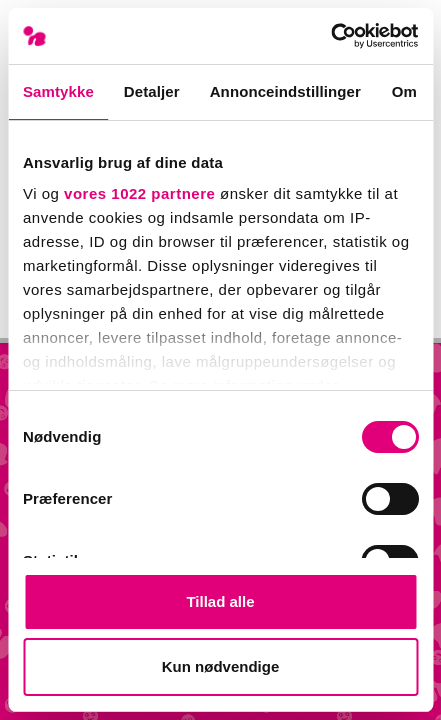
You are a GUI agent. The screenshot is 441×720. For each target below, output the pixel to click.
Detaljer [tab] (152, 91)
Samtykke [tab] (58, 91)
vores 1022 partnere (139, 193)
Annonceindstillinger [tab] (285, 91)
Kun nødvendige (221, 666)
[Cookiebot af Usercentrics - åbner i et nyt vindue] (330, 36)
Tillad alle (220, 601)
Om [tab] (404, 91)
